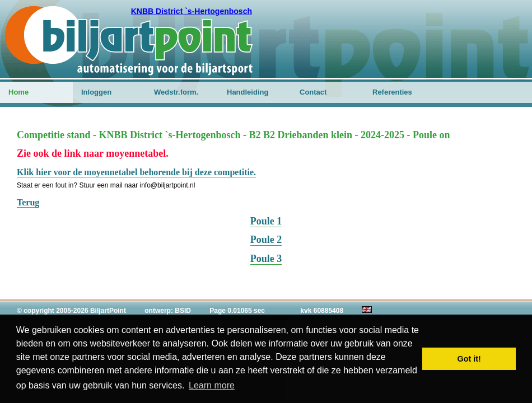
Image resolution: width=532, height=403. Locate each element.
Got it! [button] (469, 359)
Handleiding (248, 92)
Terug (28, 202)
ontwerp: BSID (168, 311)
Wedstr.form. (176, 92)
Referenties (392, 92)
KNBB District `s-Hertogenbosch (192, 11)
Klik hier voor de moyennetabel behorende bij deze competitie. (136, 172)
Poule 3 (266, 259)
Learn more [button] (212, 385)
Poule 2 (266, 240)
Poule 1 (266, 221)
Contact (313, 92)
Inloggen (96, 92)
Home (18, 92)
